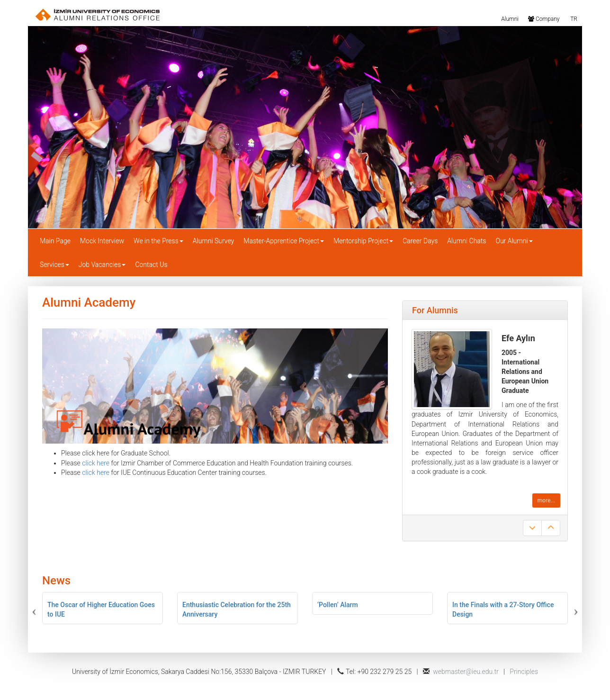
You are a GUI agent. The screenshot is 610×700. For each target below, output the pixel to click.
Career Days (420, 241)
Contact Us (151, 264)
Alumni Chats (466, 241)
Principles (524, 672)
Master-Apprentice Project (284, 241)
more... (546, 500)
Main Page (55, 241)
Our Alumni (514, 241)
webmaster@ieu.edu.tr (466, 672)
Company (544, 18)
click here (96, 463)
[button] (67, 608)
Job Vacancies (102, 264)
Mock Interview (102, 241)
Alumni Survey (214, 241)
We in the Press (158, 241)
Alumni (509, 18)
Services (54, 264)
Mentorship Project (363, 241)
